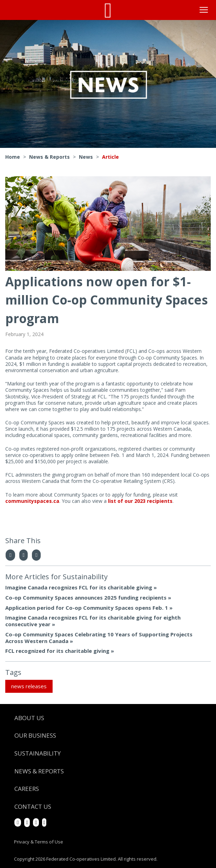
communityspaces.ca (32, 501)
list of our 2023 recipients (140, 501)
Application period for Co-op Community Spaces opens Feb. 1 (87, 608)
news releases (29, 686)
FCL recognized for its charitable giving (57, 651)
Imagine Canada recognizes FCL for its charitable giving (79, 587)
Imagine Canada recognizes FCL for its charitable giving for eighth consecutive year (93, 621)
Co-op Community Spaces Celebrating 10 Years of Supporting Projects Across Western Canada (99, 638)
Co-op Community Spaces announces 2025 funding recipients (86, 597)
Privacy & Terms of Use (39, 842)
